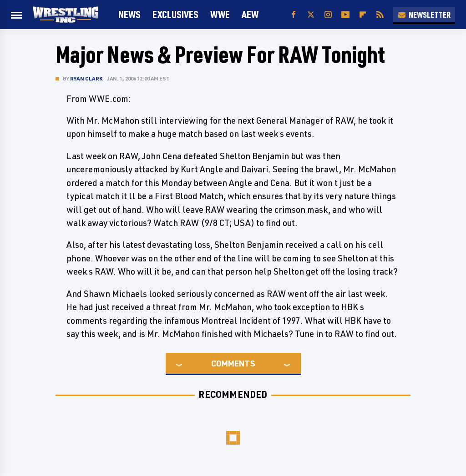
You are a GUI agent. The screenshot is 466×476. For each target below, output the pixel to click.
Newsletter (424, 15)
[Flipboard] (363, 15)
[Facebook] (294, 15)
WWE (220, 14)
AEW (250, 14)
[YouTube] (345, 15)
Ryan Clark (86, 78)
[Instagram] (328, 15)
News (129, 14)
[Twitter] (311, 15)
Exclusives (175, 14)
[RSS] (380, 15)
